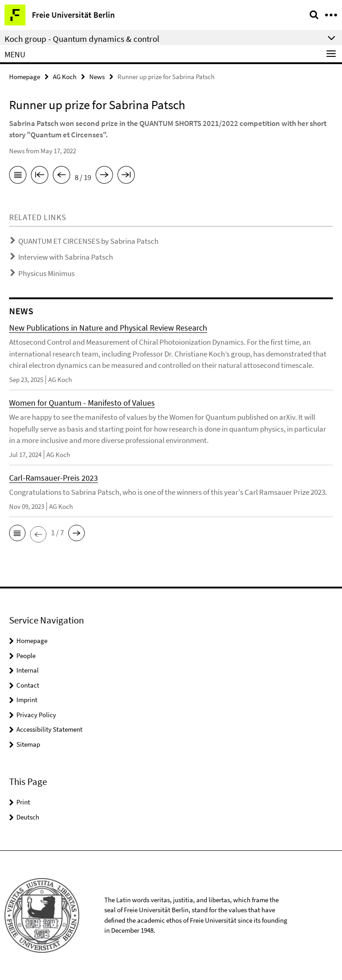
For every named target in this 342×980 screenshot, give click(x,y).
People (26, 656)
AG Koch (65, 77)
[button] (17, 533)
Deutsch (28, 817)
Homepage (25, 77)
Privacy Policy (36, 715)
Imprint (27, 700)
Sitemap (28, 744)
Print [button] (23, 802)
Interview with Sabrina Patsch (66, 257)
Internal (28, 670)
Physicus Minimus (46, 273)
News (97, 77)
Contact (28, 685)
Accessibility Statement (49, 729)
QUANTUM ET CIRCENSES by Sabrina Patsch (88, 241)
